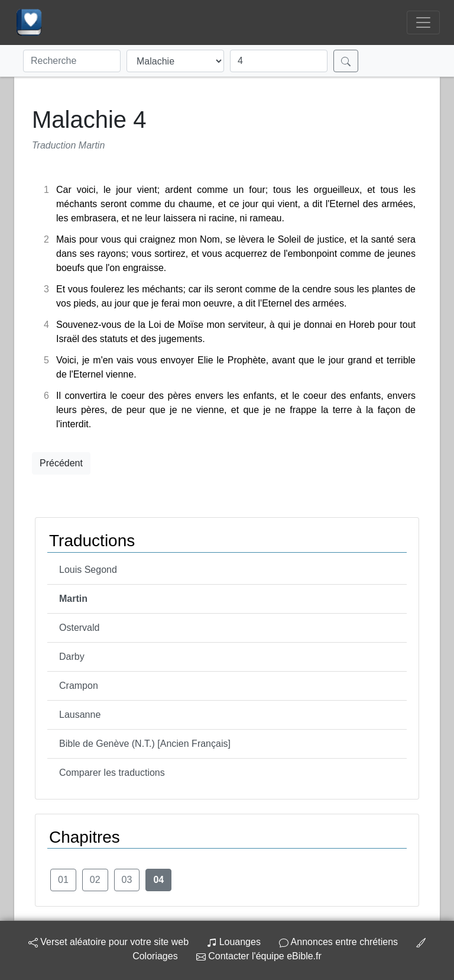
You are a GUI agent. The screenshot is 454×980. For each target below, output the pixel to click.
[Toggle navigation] (423, 22)
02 (95, 880)
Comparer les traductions (112, 773)
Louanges (234, 942)
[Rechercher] (346, 61)
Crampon (79, 686)
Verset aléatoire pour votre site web (108, 942)
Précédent (61, 463)
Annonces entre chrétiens (338, 942)
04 (158, 880)
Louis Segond (88, 570)
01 (63, 880)
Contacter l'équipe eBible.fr (259, 956)
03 (127, 880)
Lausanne (80, 715)
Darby (72, 657)
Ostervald (79, 628)
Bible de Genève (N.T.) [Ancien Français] (145, 744)
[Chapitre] (279, 61)
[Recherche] (72, 61)
